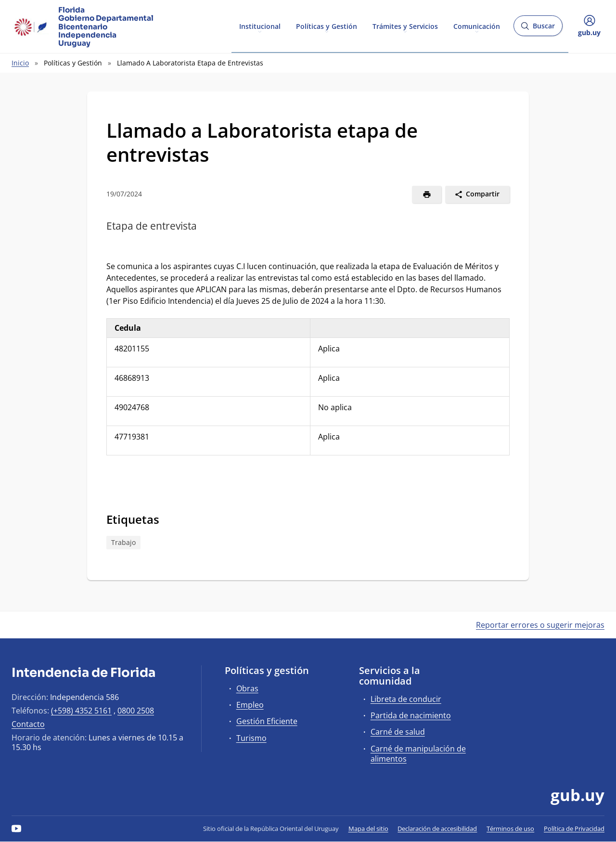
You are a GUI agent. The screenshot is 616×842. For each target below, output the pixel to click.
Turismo (251, 738)
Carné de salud (398, 732)
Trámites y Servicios (405, 26)
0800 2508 (136, 711)
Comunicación (477, 26)
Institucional (260, 26)
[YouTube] (16, 829)
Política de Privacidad (574, 829)
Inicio (20, 63)
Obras (247, 688)
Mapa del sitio (368, 829)
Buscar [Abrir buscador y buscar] (538, 29)
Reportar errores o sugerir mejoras (540, 625)
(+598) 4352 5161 (81, 711)
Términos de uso (510, 829)
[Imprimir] (427, 194)
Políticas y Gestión (327, 26)
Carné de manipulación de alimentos (418, 754)
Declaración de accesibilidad (437, 829)
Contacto (28, 724)
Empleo (250, 705)
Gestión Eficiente (267, 721)
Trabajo (123, 542)
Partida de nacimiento (411, 715)
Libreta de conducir (406, 699)
